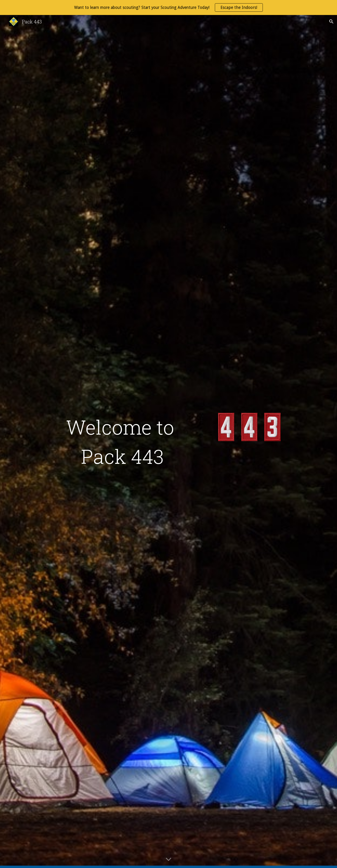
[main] (122, 442)
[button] (331, 22)
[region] (168, 7)
